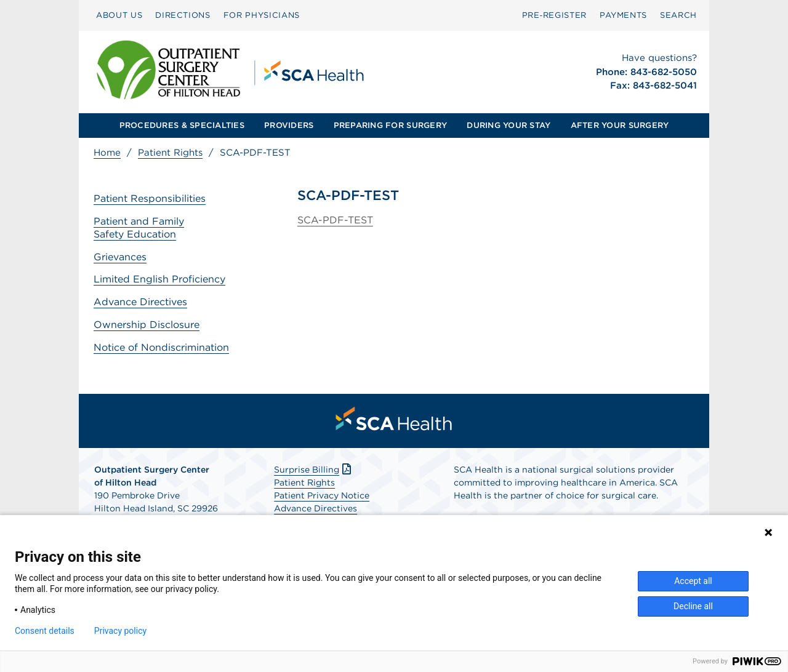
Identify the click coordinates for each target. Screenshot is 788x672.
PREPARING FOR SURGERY (390, 125)
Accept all (693, 581)
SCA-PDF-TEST (335, 220)
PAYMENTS (623, 15)
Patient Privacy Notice (322, 495)
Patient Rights (170, 153)
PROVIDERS (289, 125)
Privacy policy (120, 631)
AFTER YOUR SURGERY (620, 125)
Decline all (693, 606)
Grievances (120, 257)
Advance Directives (140, 302)
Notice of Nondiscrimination (161, 347)
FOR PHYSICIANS (262, 15)
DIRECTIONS (183, 15)
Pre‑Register (554, 15)
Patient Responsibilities (150, 198)
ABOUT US (119, 15)
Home (107, 153)
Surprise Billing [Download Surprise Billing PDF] (314, 470)
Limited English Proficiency (159, 279)
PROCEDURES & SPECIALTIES (182, 125)
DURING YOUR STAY (509, 125)
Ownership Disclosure (147, 325)
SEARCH (678, 15)
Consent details (45, 631)
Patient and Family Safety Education (139, 228)
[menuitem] (119, 15)
